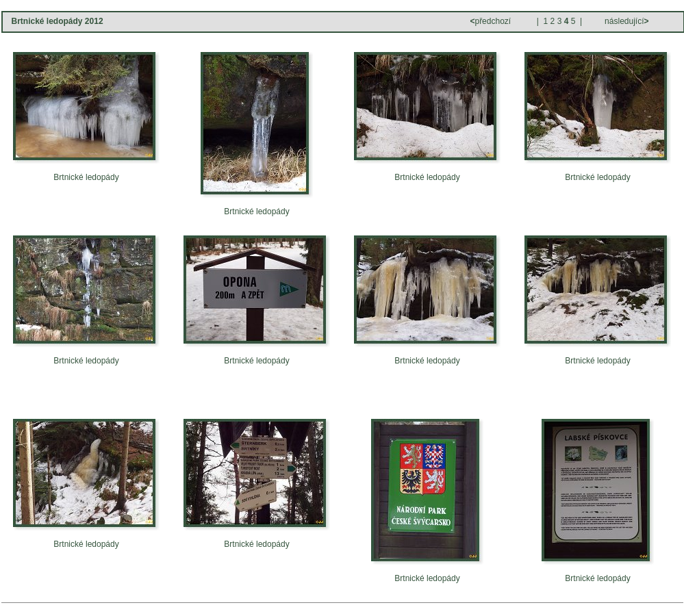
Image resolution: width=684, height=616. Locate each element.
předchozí (491, 21)
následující (626, 21)
